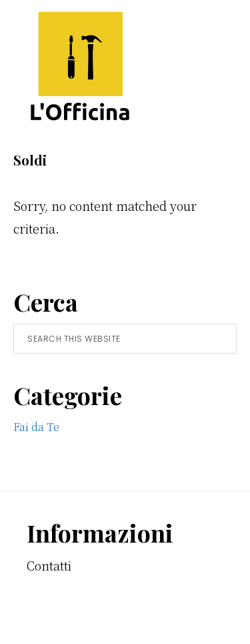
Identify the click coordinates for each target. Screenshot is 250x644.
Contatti (49, 565)
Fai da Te (36, 427)
